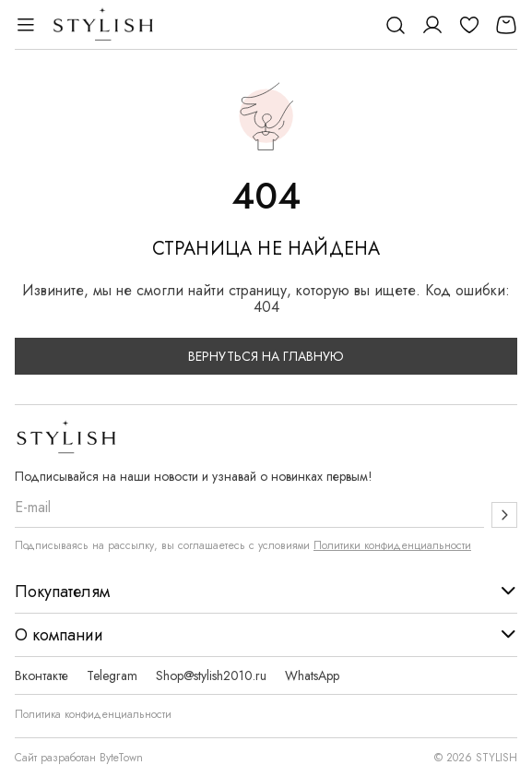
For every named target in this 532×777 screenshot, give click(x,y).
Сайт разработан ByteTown (79, 758)
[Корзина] (506, 25)
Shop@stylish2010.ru (211, 675)
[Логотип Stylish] (104, 24)
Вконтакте (41, 675)
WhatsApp (312, 675)
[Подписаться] (504, 515)
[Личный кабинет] (432, 25)
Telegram (112, 675)
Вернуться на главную (266, 356)
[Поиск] (396, 25)
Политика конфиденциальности (93, 714)
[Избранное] (469, 25)
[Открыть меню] (26, 25)
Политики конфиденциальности (392, 545)
